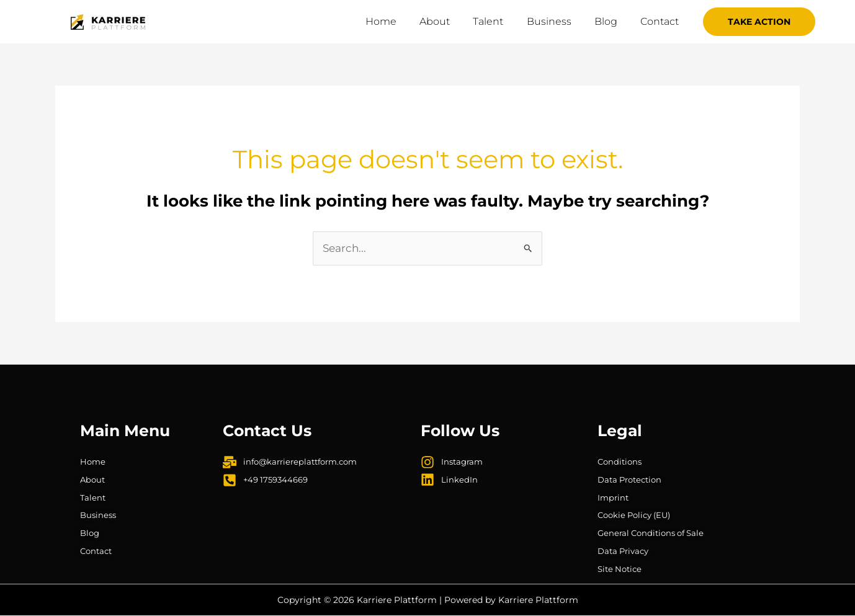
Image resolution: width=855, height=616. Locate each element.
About (450, 21)
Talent (500, 21)
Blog (611, 21)
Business (557, 21)
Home (399, 21)
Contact (661, 21)
